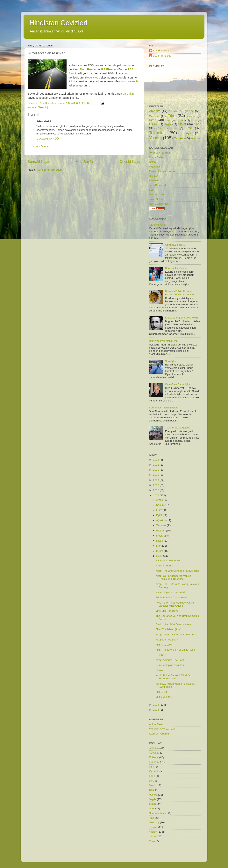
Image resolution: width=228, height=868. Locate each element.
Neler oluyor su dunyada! (170, 592)
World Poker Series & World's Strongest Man (173, 677)
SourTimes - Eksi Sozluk (163, 408)
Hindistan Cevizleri (58, 23)
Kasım (160, 505)
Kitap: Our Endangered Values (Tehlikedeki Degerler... (173, 577)
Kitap (153, 120)
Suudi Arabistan (167, 128)
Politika (153, 124)
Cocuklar (173, 111)
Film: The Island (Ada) (169, 629)
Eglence (188, 111)
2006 (156, 495)
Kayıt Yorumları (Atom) (50, 170)
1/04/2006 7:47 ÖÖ (48, 139)
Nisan (160, 541)
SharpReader (88, 69)
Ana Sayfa (84, 162)
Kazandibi (192, 116)
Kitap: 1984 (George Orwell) (181, 318)
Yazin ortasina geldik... (178, 428)
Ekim (160, 510)
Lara (168, 120)
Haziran (161, 531)
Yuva (193, 139)
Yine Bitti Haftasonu (167, 611)
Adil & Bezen (157, 724)
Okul (194, 120)
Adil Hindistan (161, 50)
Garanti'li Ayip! (157, 225)
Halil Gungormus (159, 204)
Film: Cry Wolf (164, 645)
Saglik (168, 124)
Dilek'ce (154, 176)
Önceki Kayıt (130, 162)
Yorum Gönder (41, 146)
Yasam (155, 138)
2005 (156, 705)
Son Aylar (171, 361)
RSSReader (109, 69)
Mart (159, 546)
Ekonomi (154, 116)
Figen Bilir (155, 167)
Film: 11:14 (162, 692)
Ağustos (161, 520)
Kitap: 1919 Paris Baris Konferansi (176, 635)
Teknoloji (43, 107)
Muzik (180, 120)
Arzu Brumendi (158, 185)
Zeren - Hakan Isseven (162, 171)
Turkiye (186, 133)
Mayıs (160, 536)
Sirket (182, 124)
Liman (159, 670)
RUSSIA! (161, 655)
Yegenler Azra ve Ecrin (162, 729)
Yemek (179, 138)
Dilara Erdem (157, 157)
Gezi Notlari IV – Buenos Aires (173, 624)
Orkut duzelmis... (175, 245)
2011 (156, 470)
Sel (151, 190)
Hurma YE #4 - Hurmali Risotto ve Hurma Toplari (179, 293)
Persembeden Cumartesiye (172, 597)
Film (171, 116)
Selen (152, 162)
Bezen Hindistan (162, 56)
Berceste (154, 180)
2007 (156, 490)
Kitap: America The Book (170, 660)
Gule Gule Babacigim (177, 384)
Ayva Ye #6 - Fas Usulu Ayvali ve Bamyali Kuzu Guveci (175, 604)
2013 (156, 460)
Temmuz (162, 525)
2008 (156, 485)
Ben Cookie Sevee (176, 268)
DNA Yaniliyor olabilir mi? (164, 341)
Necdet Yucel (157, 194)
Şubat (160, 551)
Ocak (160, 556)
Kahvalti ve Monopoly (168, 560)
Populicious (93, 78)
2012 (156, 465)
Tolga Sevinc (157, 199)
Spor (197, 124)
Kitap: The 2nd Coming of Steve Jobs (177, 571)
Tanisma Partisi (165, 566)
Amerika (155, 111)
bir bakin (128, 94)
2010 (156, 475)
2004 (156, 710)
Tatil (189, 128)
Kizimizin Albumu (159, 734)
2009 (156, 480)
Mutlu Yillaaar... (165, 697)
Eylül (159, 515)
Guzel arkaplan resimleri (170, 665)
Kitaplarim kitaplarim (167, 640)
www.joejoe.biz (130, 81)
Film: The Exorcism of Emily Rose (175, 650)
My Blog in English (160, 153)
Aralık (160, 500)
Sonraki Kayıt (38, 162)
